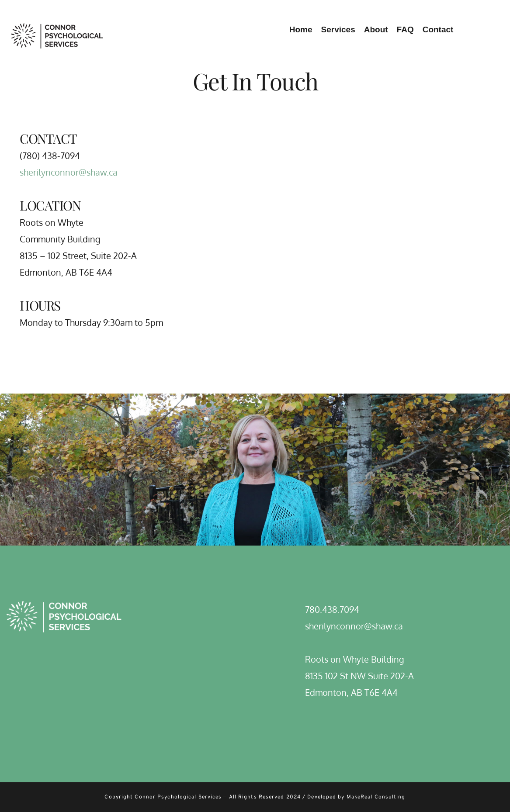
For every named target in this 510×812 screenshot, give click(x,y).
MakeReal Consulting (376, 797)
